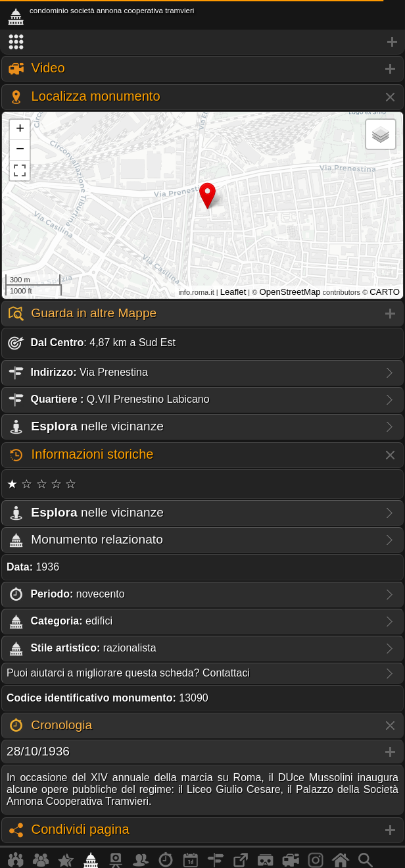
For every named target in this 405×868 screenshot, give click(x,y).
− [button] (20, 150)
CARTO (385, 292)
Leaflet (233, 292)
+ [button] (20, 130)
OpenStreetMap (290, 292)
